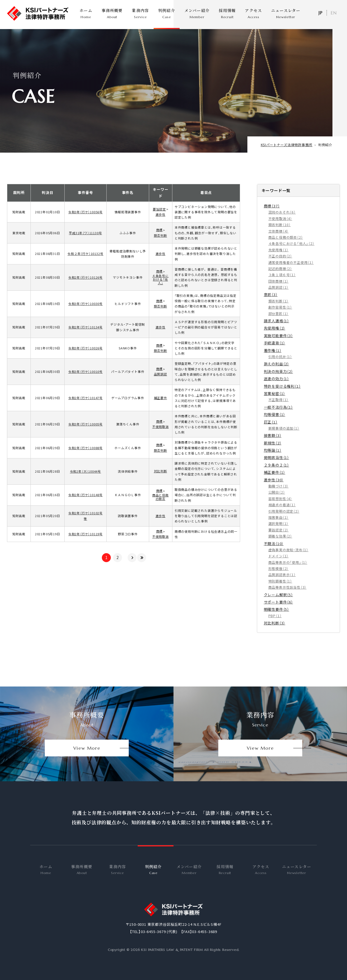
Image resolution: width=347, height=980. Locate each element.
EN (334, 13)
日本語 (320, 13)
